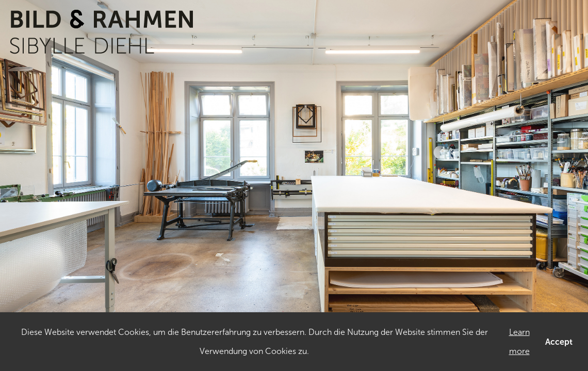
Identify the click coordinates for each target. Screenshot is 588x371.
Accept (559, 342)
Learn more (519, 342)
